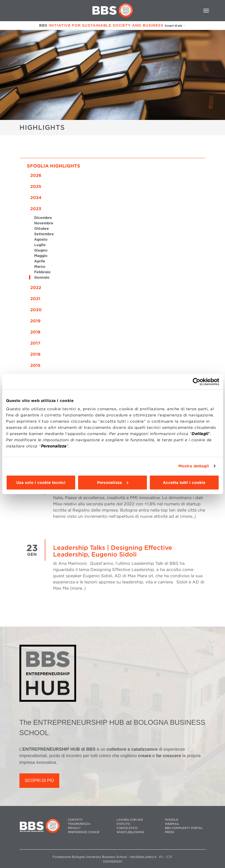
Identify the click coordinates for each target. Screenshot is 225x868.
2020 (36, 310)
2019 (35, 321)
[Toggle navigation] (206, 11)
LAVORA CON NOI (130, 820)
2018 (35, 332)
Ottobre (42, 229)
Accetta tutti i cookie (184, 482)
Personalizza (113, 482)
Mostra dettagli (194, 466)
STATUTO (123, 824)
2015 (35, 365)
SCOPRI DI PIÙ (39, 781)
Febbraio (42, 272)
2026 (36, 175)
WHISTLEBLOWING (130, 832)
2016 (35, 354)
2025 (36, 186)
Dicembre (43, 218)
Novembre (44, 223)
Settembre (44, 234)
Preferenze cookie (84, 832)
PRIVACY (74, 828)
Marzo (40, 267)
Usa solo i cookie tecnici (41, 482)
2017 (35, 343)
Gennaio (42, 277)
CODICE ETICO (127, 828)
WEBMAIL (172, 824)
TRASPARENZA (79, 824)
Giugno (41, 250)
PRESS (170, 832)
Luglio (40, 245)
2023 (36, 209)
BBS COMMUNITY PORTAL (184, 828)
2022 (36, 288)
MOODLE (172, 820)
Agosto (41, 239)
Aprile (40, 261)
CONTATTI (75, 820)
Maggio (41, 256)
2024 (36, 198)
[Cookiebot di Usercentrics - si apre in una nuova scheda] (196, 382)
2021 (35, 299)
